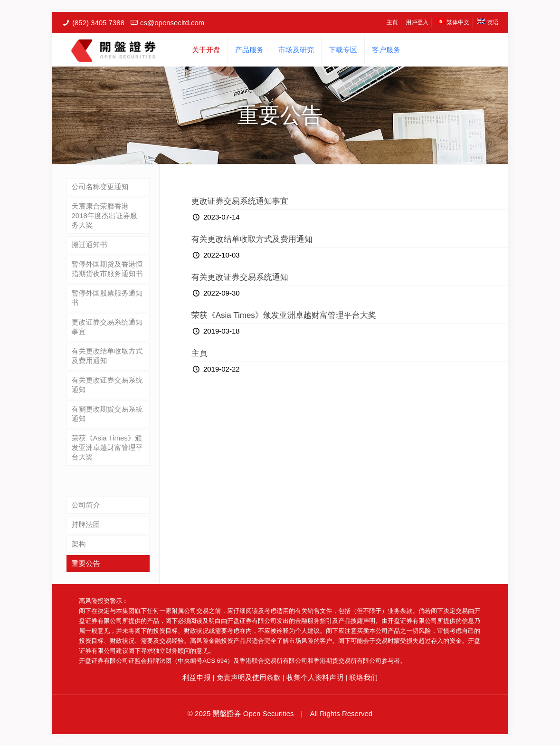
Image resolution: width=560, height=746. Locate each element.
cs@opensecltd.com (172, 23)
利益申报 (197, 677)
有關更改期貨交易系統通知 (107, 414)
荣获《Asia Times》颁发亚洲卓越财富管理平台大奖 (284, 315)
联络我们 (363, 677)
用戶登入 (417, 22)
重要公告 (86, 563)
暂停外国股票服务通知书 (107, 298)
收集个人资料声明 (315, 677)
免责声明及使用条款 (249, 677)
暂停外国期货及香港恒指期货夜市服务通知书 (107, 269)
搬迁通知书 (90, 244)
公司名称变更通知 (100, 186)
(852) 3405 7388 (98, 23)
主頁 (392, 22)
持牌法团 (86, 524)
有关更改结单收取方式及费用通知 (252, 239)
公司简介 (86, 505)
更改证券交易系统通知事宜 (240, 201)
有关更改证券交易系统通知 (240, 277)
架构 (79, 544)
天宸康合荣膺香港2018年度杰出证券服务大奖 (104, 215)
